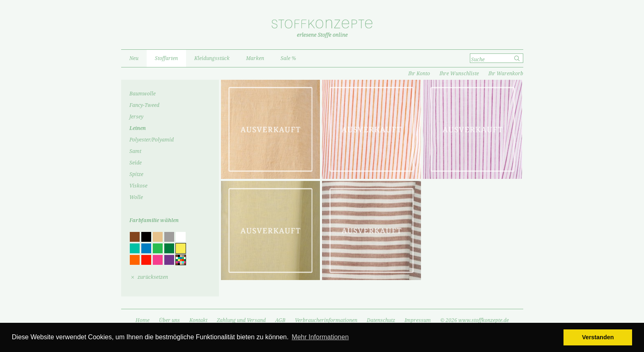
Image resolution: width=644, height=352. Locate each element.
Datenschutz (381, 320)
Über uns (169, 320)
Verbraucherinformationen (326, 320)
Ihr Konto (419, 74)
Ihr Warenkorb (506, 74)
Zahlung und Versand (241, 320)
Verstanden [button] (598, 337)
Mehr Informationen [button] (320, 337)
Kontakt (198, 320)
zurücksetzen (153, 277)
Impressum (418, 320)
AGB (280, 320)
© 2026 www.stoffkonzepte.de (475, 320)
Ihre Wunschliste (459, 74)
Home (143, 320)
